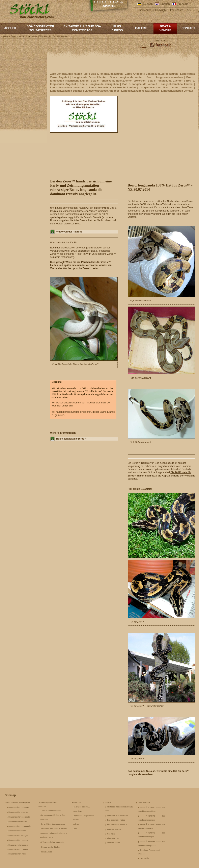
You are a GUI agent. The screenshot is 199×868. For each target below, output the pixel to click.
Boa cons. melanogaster (18, 845)
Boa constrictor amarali (18, 822)
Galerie (141, 28)
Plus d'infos (117, 28)
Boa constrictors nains (17, 854)
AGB (190, 10)
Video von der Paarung (69, 232)
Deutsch (148, 4)
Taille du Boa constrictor (51, 811)
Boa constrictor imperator (19, 812)
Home (6, 36)
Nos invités (144, 858)
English (165, 4)
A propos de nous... (82, 807)
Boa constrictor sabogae (18, 836)
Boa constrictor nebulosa (18, 840)
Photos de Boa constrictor (118, 816)
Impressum (177, 10)
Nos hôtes (111, 834)
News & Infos (47, 852)
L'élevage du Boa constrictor (53, 842)
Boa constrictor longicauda (19, 817)
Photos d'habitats (114, 829)
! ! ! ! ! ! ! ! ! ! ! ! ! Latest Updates (109, 4)
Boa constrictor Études (50, 847)
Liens (77, 824)
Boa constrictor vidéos (116, 820)
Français (183, 4)
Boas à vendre (165, 28)
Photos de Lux (113, 838)
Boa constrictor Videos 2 (117, 825)
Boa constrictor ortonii (17, 831)
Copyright (161, 10)
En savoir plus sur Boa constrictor (82, 28)
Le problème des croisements (53, 824)
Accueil (10, 28)
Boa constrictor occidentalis (20, 826)
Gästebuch (145, 10)
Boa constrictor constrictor (19, 807)
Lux (76, 829)
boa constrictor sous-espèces (40, 28)
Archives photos (114, 843)
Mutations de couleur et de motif (54, 828)
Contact (188, 28)
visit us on (161, 41)
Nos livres (78, 811)
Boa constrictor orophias (18, 849)
